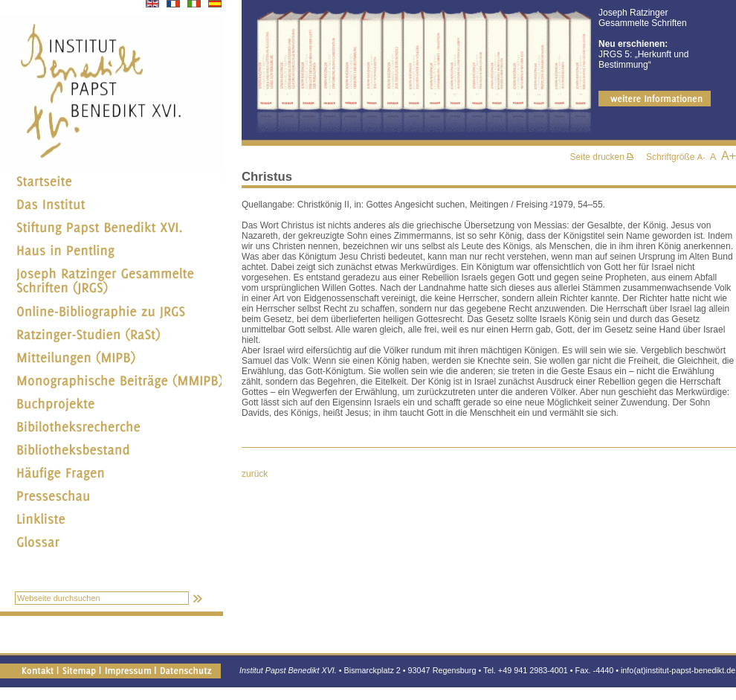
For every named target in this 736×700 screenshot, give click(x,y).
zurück (255, 474)
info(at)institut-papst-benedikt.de (678, 670)
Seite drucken (602, 157)
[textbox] (102, 598)
